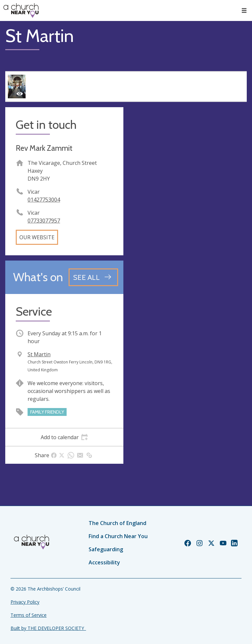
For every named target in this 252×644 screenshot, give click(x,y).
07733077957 (44, 221)
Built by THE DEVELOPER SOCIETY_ (48, 628)
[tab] (64, 437)
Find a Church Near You (118, 536)
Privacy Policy (25, 602)
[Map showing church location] (188, 166)
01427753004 (44, 200)
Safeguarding (106, 549)
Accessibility (104, 562)
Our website (37, 237)
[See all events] (93, 277)
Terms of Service (29, 615)
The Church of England (117, 523)
